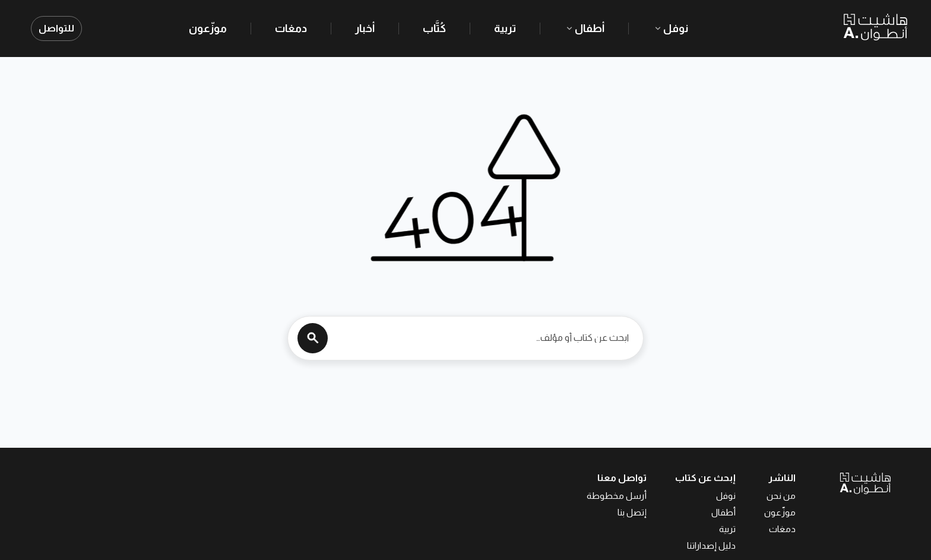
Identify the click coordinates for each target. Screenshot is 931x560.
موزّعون (208, 29)
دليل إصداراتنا (711, 545)
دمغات (291, 29)
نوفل (670, 29)
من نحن (781, 496)
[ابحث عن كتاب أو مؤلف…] (481, 338)
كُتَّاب (434, 29)
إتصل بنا (632, 512)
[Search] (313, 338)
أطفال (584, 29)
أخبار (365, 29)
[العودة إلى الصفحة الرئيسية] (843, 483)
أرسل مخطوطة (617, 496)
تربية (505, 29)
